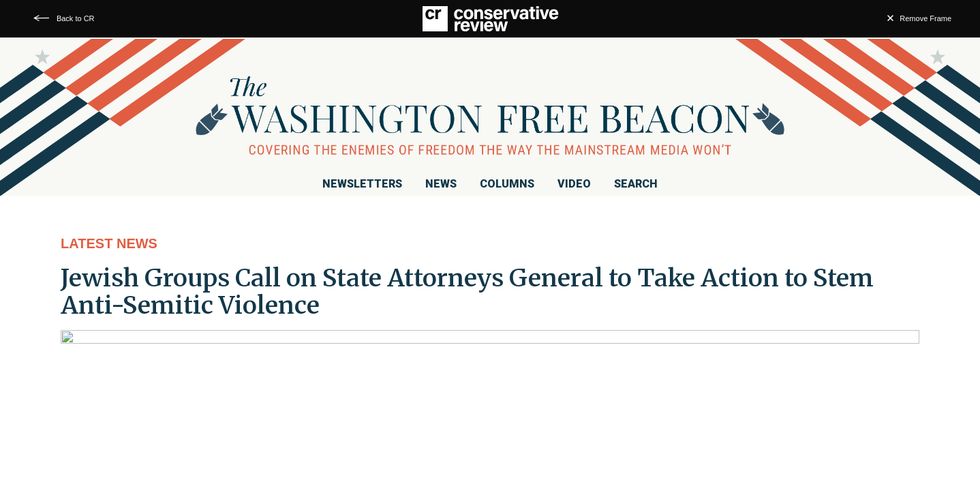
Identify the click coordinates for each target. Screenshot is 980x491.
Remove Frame (925, 18)
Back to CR (76, 18)
